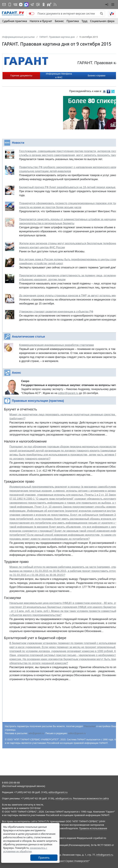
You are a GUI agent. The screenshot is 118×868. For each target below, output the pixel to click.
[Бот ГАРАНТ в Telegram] (38, 5)
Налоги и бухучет (41, 21)
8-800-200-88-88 (11, 783)
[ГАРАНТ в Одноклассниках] (44, 5)
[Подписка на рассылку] (4, 5)
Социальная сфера (102, 21)
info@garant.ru (105, 855)
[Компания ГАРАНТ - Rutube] (49, 5)
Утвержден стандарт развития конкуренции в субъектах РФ (56, 312)
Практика (73, 21)
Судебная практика (14, 21)
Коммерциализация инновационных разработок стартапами (56, 345)
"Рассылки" (90, 726)
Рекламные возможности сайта (91, 798)
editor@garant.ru (68, 393)
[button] (106, 5)
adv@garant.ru (36, 733)
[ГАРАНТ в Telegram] (32, 5)
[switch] (32, 14)
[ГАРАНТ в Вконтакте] (15, 5)
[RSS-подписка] (55, 5)
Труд (84, 21)
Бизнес (59, 21)
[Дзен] (21, 5)
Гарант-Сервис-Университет (73, 861)
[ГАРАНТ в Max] (26, 5)
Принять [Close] (44, 858)
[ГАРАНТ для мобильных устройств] (10, 5)
